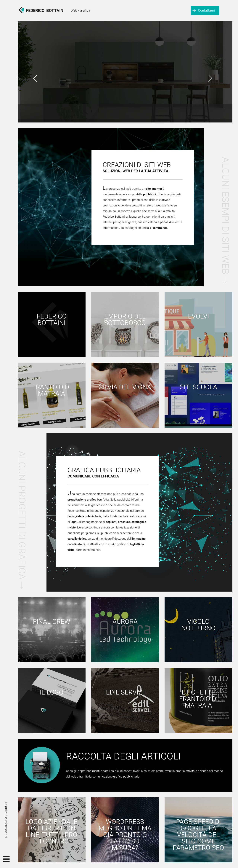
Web (74, 11)
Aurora (125, 622)
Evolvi (198, 317)
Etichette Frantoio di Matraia (198, 699)
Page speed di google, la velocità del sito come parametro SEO (198, 835)
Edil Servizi (125, 693)
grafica (85, 11)
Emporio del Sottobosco (125, 320)
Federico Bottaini (52, 320)
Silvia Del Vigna (125, 387)
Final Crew (52, 622)
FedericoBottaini (45, 11)
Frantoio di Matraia (52, 391)
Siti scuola (198, 387)
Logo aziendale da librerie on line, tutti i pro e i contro (52, 832)
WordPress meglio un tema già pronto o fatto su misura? (125, 835)
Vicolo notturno (198, 625)
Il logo (52, 693)
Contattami (206, 11)
